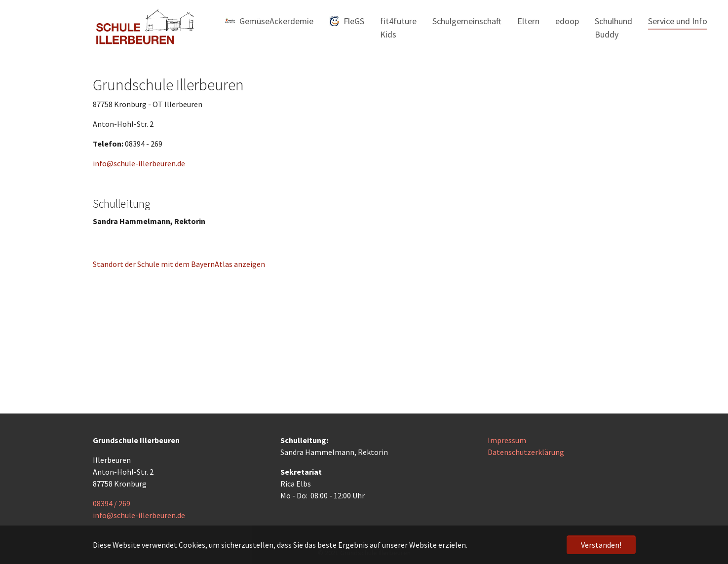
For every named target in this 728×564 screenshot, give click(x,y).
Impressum (507, 440)
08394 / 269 (112, 503)
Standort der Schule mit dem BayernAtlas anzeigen (179, 264)
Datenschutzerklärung (526, 452)
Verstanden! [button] (601, 545)
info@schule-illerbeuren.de (139, 163)
